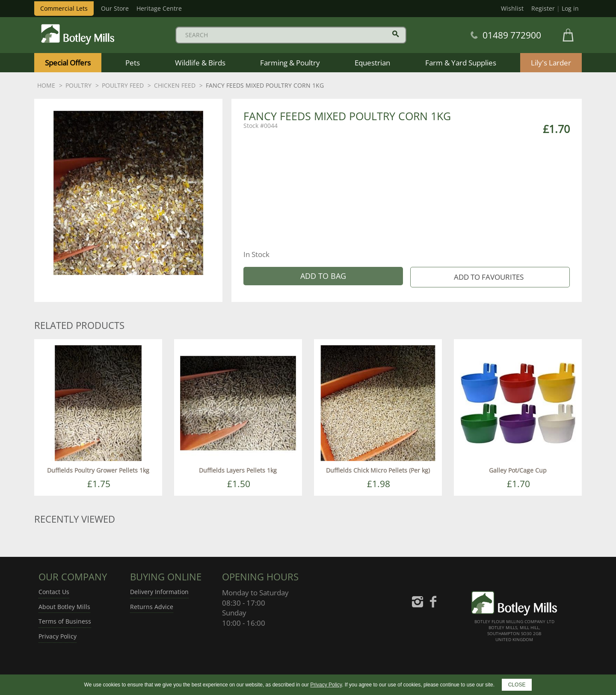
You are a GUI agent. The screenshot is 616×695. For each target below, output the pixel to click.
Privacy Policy (58, 636)
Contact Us (54, 592)
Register (543, 8)
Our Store (115, 8)
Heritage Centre (159, 8)
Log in (570, 8)
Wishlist (512, 8)
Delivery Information (159, 592)
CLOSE (517, 685)
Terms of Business (65, 621)
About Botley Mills (64, 607)
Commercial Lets (64, 8)
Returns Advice (152, 607)
